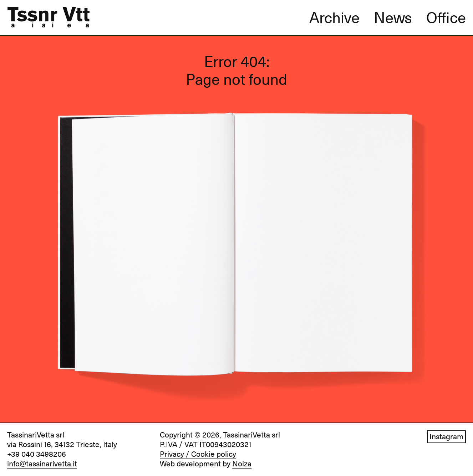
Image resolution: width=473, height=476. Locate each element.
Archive (334, 18)
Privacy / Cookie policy (198, 454)
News (393, 18)
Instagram (446, 437)
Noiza (242, 464)
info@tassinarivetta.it (42, 464)
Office (446, 18)
